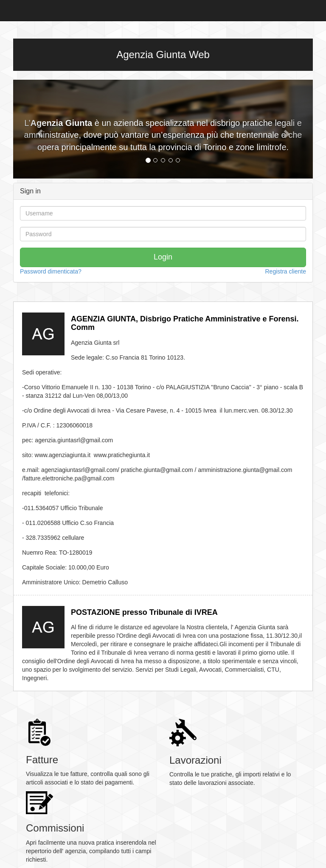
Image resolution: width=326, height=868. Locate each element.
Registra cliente (286, 271)
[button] (36, 129)
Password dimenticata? (51, 271)
